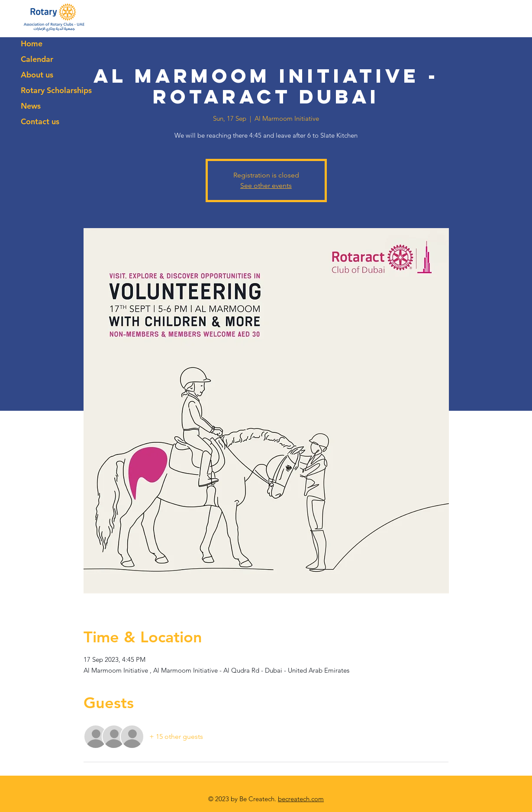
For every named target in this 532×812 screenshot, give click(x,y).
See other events (266, 185)
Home (32, 43)
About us (37, 75)
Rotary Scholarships (56, 90)
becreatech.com (301, 799)
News (31, 106)
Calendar (37, 59)
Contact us (40, 121)
